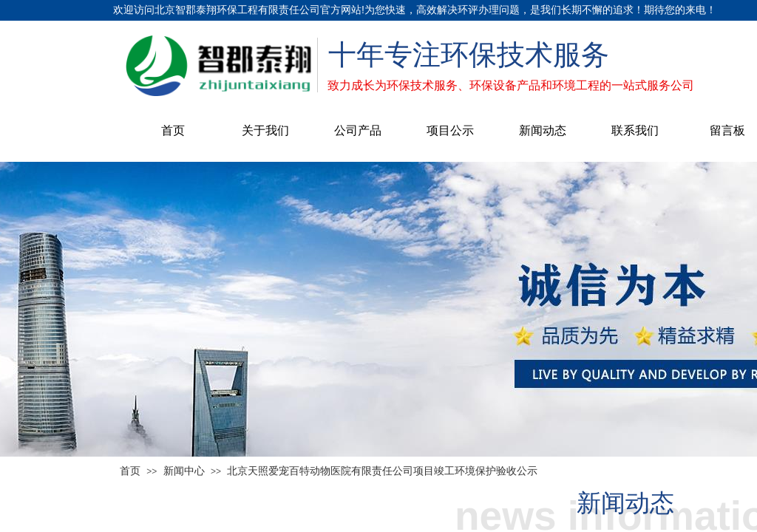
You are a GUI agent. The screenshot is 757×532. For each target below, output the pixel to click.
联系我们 (635, 130)
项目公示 (450, 130)
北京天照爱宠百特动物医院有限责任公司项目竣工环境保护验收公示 (382, 471)
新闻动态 (543, 130)
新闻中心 (184, 471)
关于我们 (265, 130)
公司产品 (358, 130)
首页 (173, 130)
